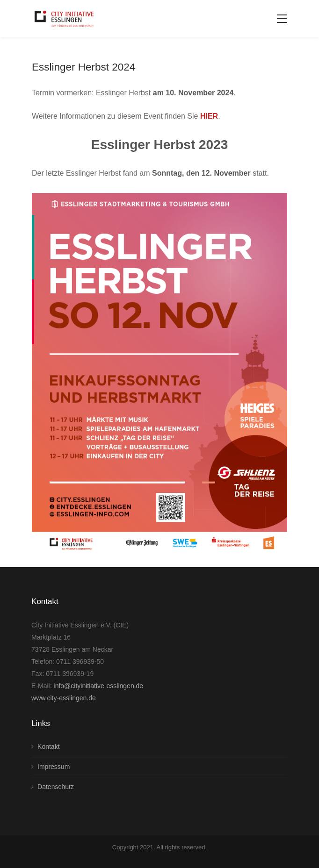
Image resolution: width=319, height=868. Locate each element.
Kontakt (48, 747)
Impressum (54, 767)
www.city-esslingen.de (64, 698)
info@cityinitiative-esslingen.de (99, 686)
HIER (209, 116)
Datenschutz (56, 787)
